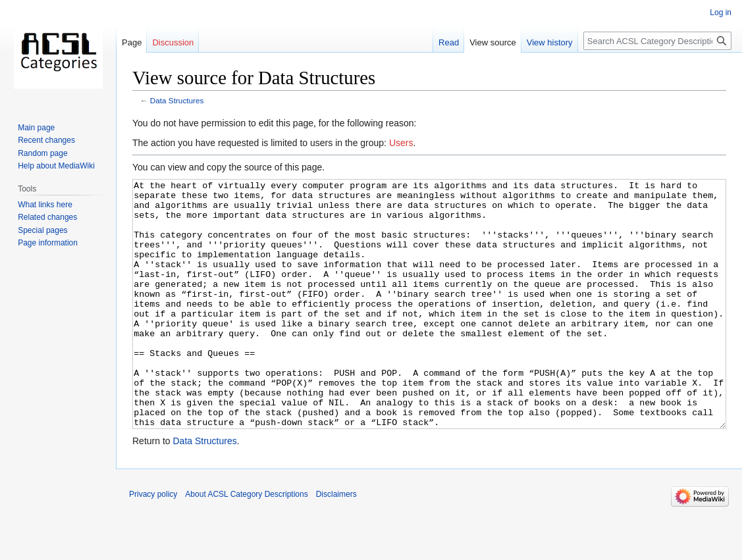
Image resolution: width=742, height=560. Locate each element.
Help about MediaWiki (56, 166)
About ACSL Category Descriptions (246, 544)
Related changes (47, 217)
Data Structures (177, 100)
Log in (721, 13)
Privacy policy (153, 544)
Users (401, 143)
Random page (42, 153)
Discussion (173, 42)
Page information (48, 243)
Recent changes (46, 140)
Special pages (42, 230)
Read (449, 42)
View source (493, 42)
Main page (36, 128)
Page (132, 42)
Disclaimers (336, 544)
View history (550, 42)
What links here (45, 205)
